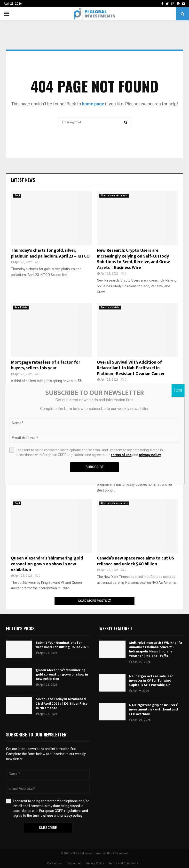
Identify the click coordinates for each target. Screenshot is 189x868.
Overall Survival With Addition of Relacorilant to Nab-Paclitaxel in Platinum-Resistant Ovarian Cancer (131, 368)
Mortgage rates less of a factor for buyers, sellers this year (46, 365)
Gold (17, 196)
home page (93, 104)
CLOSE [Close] (178, 391)
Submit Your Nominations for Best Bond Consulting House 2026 (62, 645)
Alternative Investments (114, 196)
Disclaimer (74, 863)
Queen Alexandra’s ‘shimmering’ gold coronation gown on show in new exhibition (47, 564)
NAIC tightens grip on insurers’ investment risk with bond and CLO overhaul (154, 709)
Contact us (54, 863)
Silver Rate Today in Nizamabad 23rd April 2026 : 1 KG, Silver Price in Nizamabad (62, 703)
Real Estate (21, 307)
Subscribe (48, 828)
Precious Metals (110, 307)
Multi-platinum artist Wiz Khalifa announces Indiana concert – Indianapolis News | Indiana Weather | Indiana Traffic (156, 649)
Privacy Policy (95, 863)
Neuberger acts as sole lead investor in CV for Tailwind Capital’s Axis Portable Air (151, 680)
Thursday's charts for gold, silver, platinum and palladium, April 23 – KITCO (50, 253)
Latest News (23, 180)
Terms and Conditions (123, 863)
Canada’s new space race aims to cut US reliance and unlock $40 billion (136, 561)
